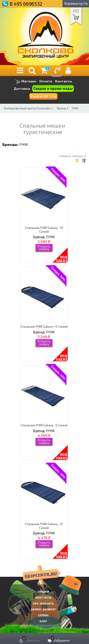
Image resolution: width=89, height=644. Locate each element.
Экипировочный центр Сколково (27, 108)
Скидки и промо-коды (53, 89)
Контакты (64, 81)
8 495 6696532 (26, 4)
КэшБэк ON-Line (43, 96)
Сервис (43, 615)
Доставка (22, 88)
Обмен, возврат (43, 609)
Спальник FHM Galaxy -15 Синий (44, 526)
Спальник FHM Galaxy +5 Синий (44, 326)
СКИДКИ (43, 591)
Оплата (46, 81)
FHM (75, 108)
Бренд (61, 108)
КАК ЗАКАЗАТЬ (43, 603)
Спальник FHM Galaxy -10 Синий (44, 229)
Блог (43, 621)
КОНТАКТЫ (43, 597)
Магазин (25, 82)
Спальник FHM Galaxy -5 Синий (44, 425)
